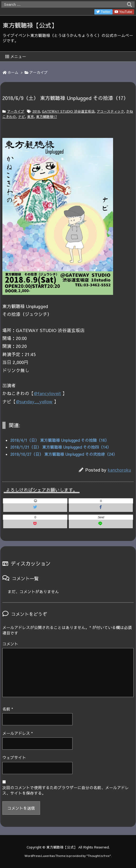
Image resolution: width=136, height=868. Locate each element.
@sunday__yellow (34, 401)
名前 (8, 709)
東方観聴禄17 (47, 116)
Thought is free (99, 856)
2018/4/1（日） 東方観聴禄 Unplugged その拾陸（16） (60, 440)
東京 (31, 116)
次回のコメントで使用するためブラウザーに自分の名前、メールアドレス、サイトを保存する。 (66, 790)
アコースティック (110, 111)
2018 (36, 111)
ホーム (13, 72)
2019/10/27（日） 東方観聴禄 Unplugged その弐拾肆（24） (64, 454)
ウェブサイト (14, 757)
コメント (10, 644)
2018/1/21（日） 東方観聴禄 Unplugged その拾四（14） (61, 447)
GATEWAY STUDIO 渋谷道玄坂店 (68, 111)
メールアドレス (18, 733)
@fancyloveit (47, 393)
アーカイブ (38, 72)
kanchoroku (119, 470)
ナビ (22, 116)
